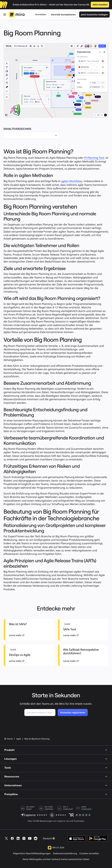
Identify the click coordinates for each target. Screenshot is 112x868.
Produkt (56, 750)
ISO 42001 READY (30, 808)
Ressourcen (56, 776)
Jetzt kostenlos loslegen (94, 15)
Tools (56, 768)
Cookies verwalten (89, 853)
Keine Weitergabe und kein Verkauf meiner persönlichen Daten (56, 859)
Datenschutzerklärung (65, 853)
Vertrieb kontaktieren (63, 15)
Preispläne (56, 794)
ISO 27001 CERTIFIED (49, 808)
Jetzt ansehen (100, 5)
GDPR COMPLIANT (86, 808)
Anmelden (41, 15)
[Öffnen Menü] (5, 15)
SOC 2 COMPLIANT (68, 808)
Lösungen (56, 759)
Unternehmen (56, 785)
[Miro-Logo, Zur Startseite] (17, 15)
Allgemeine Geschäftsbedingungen (32, 853)
